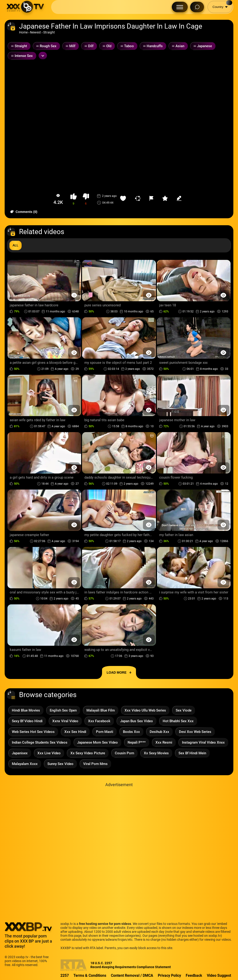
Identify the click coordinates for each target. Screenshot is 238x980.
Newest (35, 32)
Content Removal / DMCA (132, 975)
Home (23, 32)
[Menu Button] (180, 7)
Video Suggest (219, 975)
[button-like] (74, 199)
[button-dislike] (86, 199)
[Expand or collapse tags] (43, 56)
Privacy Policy (169, 975)
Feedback (194, 975)
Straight (49, 32)
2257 (65, 975)
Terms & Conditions (90, 975)
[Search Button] (197, 7)
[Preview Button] (74, 295)
